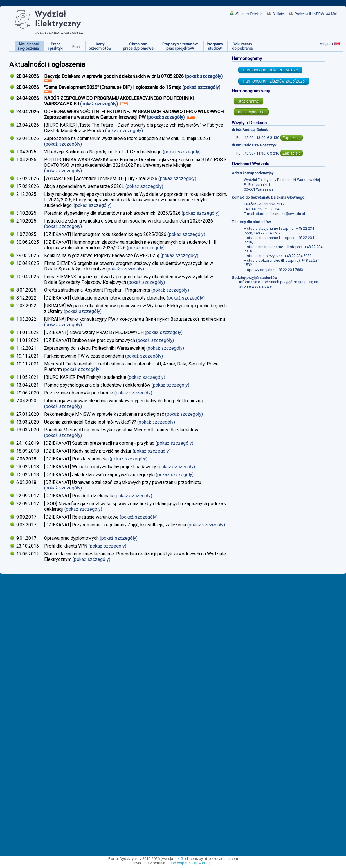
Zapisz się (292, 138)
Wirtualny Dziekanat (250, 14)
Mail (334, 14)
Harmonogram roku (270, 70)
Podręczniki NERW (309, 14)
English (326, 44)
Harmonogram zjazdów (274, 81)
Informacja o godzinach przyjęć (266, 282)
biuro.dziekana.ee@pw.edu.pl (280, 214)
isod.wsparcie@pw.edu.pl (191, 863)
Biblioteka (280, 14)
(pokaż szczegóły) (204, 76)
